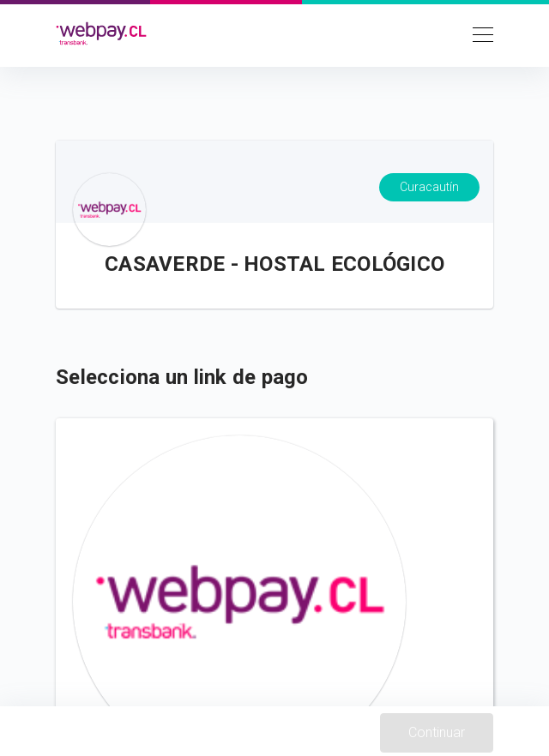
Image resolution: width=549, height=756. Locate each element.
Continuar (437, 732)
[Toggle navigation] (478, 33)
